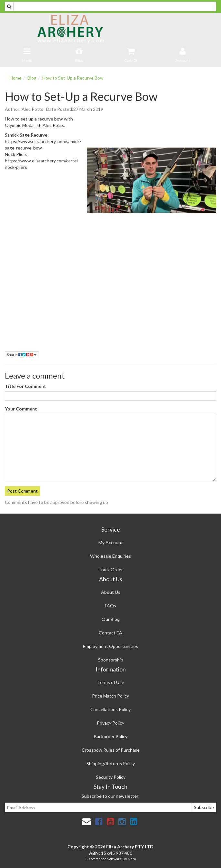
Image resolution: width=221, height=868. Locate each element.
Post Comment (22, 491)
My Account (111, 542)
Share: (22, 355)
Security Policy (111, 777)
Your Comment (21, 409)
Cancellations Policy (110, 709)
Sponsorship (111, 660)
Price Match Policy (110, 696)
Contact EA (110, 633)
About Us (111, 592)
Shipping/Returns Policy (111, 763)
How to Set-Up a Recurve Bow (73, 78)
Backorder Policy (111, 736)
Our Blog (111, 619)
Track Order (111, 569)
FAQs (110, 606)
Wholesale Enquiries (110, 556)
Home (16, 78)
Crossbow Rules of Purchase (111, 750)
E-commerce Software (104, 859)
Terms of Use (111, 682)
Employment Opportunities (110, 646)
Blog (32, 78)
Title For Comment (25, 386)
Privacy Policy (110, 723)
